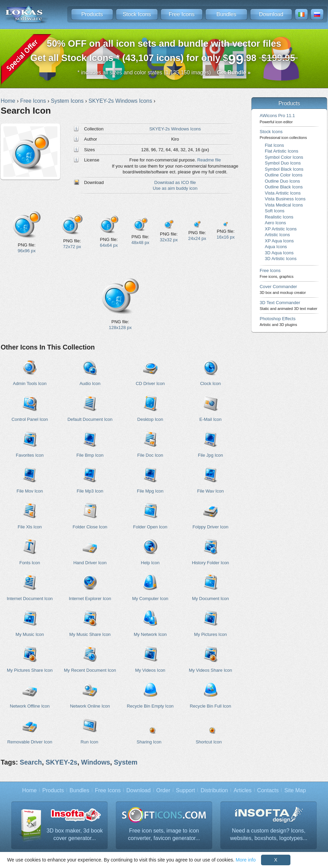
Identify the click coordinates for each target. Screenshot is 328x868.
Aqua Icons (276, 247)
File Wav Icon (210, 491)
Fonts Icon (30, 563)
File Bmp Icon (90, 455)
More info (246, 860)
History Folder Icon (211, 563)
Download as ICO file (175, 182)
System (126, 762)
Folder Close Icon (90, 527)
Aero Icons (275, 223)
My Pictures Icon (210, 634)
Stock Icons (137, 14)
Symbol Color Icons (284, 157)
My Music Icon (30, 634)
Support (186, 790)
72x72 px (72, 247)
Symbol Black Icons (284, 169)
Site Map (295, 790)
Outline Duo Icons (282, 181)
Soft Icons (275, 211)
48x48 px (140, 243)
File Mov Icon (30, 491)
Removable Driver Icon (30, 742)
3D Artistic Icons (281, 259)
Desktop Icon (150, 419)
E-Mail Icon (211, 419)
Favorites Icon (30, 455)
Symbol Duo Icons (283, 163)
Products (92, 14)
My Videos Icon (150, 670)
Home (30, 790)
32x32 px (169, 240)
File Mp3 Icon (90, 491)
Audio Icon (90, 383)
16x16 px (226, 237)
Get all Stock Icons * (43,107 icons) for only (164, 53)
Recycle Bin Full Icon (211, 706)
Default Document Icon (90, 419)
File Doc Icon (150, 455)
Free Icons (182, 14)
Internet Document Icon (30, 599)
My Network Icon (150, 634)
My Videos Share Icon (210, 670)
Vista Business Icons (285, 199)
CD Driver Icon (150, 383)
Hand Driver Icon (90, 563)
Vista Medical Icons (284, 205)
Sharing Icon (149, 742)
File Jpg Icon (210, 455)
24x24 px (197, 238)
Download (271, 14)
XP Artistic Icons (281, 229)
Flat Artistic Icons (282, 151)
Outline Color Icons (284, 175)
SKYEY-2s (61, 762)
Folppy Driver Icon (210, 527)
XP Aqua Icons (279, 241)
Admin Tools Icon (30, 383)
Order (163, 790)
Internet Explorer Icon (90, 599)
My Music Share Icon (90, 634)
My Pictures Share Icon (30, 670)
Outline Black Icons (284, 187)
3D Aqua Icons (279, 253)
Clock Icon (210, 383)
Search (31, 762)
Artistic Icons (277, 235)
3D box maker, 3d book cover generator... (75, 834)
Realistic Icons (279, 217)
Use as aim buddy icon (175, 188)
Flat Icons (274, 145)
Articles (243, 790)
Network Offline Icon (30, 706)
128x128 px (120, 328)
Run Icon (90, 742)
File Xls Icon (30, 527)
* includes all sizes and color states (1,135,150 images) (164, 73)
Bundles (227, 14)
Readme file (209, 160)
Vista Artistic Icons (283, 193)
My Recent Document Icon (90, 670)
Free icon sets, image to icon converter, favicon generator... (164, 834)
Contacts (268, 790)
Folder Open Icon (150, 527)
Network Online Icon (90, 706)
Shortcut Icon (209, 742)
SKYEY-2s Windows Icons (175, 129)
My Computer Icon (150, 599)
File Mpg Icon (150, 491)
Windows (95, 762)
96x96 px (27, 251)
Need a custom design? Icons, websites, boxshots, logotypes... (269, 834)
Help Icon (150, 563)
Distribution (214, 790)
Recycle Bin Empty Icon (150, 706)
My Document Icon (210, 599)
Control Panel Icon (30, 419)
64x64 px (109, 245)
